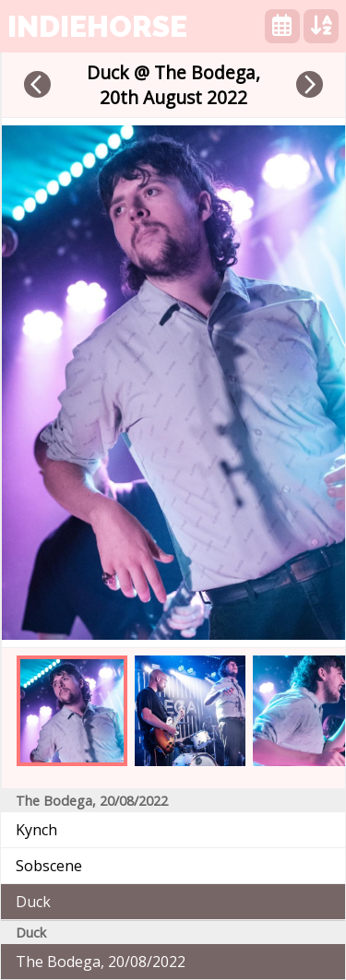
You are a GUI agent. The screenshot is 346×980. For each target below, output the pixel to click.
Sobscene (49, 866)
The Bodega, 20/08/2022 (101, 962)
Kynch (36, 830)
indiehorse (97, 26)
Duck (33, 902)
